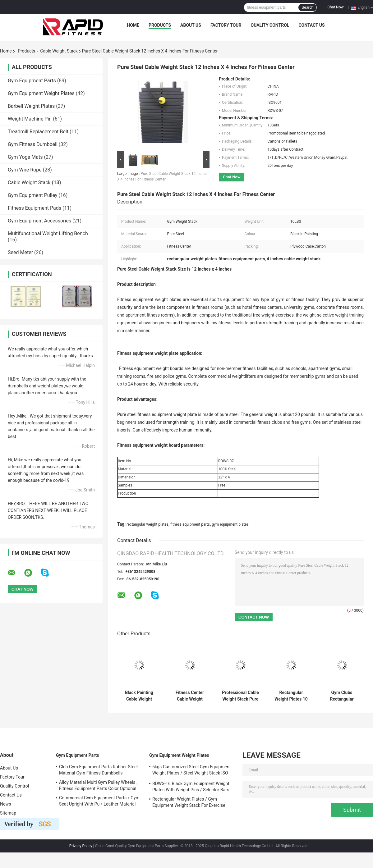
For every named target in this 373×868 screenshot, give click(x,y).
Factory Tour (226, 25)
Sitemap (8, 813)
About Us (191, 25)
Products (160, 25)
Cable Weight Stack (59, 51)
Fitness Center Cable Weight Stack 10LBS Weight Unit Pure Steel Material (190, 696)
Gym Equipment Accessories (39, 221)
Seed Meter (20, 252)
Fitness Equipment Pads (35, 208)
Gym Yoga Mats (25, 157)
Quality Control (270, 25)
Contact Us (311, 25)
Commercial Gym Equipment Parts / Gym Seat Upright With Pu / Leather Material (99, 801)
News (6, 804)
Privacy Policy (81, 846)
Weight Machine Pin (30, 119)
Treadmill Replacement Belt (38, 132)
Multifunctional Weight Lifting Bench (48, 233)
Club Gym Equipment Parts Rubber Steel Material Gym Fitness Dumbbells (98, 770)
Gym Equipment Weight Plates (41, 93)
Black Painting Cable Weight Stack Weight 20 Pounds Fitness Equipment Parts (139, 696)
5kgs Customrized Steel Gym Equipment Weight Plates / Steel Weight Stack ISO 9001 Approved (192, 771)
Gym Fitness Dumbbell (33, 144)
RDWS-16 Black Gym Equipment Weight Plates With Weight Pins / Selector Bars (191, 787)
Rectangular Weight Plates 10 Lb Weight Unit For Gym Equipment (291, 696)
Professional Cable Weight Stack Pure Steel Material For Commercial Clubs (240, 696)
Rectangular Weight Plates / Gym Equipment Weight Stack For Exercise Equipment (189, 803)
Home (133, 25)
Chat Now (335, 7)
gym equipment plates (230, 524)
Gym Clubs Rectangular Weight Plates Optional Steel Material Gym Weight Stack (342, 696)
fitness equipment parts (190, 524)
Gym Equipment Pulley (32, 195)
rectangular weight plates (147, 524)
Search (307, 7)
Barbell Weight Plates (31, 106)
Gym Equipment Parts (32, 81)
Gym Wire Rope (25, 170)
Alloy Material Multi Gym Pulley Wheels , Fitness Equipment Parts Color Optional (98, 785)
